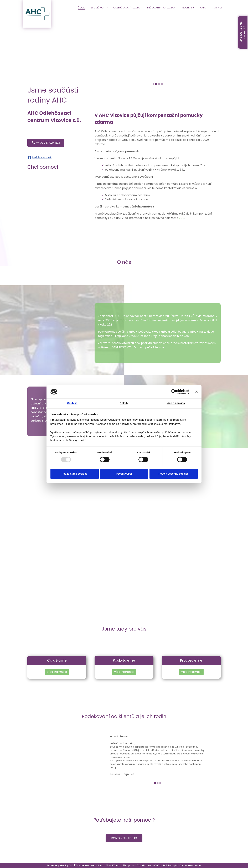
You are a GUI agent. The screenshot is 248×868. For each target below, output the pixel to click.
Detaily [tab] (124, 403)
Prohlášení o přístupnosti (121, 865)
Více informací (57, 672)
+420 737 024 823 (46, 143)
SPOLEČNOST (98, 8)
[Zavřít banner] (197, 392)
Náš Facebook (42, 157)
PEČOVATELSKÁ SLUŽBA (160, 8)
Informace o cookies (190, 865)
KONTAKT (217, 8)
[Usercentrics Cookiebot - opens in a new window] (174, 392)
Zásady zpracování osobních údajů (157, 865)
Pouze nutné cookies (74, 474)
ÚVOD (82, 8)
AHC (71, 865)
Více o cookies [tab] (176, 403)
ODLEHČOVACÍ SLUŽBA (126, 8)
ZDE (182, 218)
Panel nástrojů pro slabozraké (243, 32)
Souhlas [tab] (72, 403)
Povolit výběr (124, 474)
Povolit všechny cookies (173, 474)
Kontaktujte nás (124, 838)
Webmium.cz (98, 865)
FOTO (203, 8)
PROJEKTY (187, 8)
